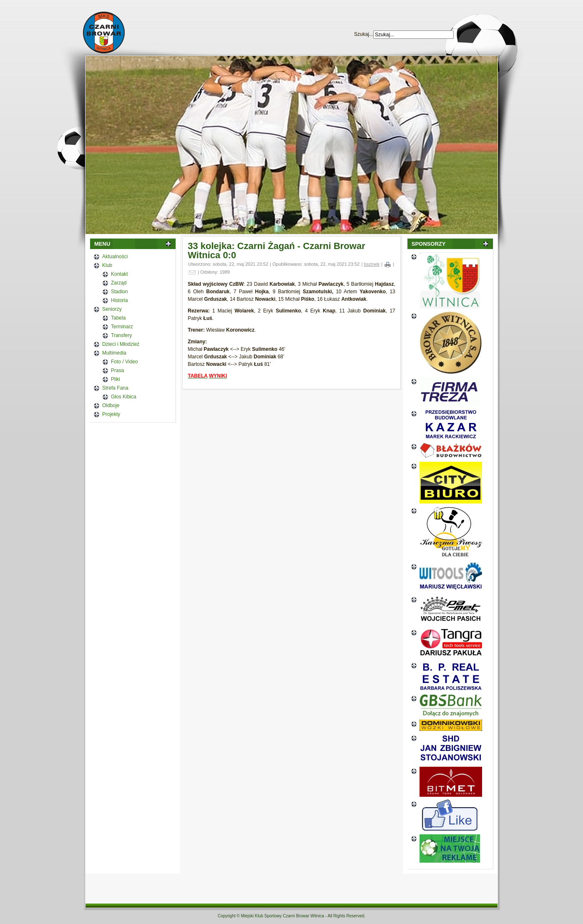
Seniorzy (112, 309)
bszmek (372, 264)
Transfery (121, 335)
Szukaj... (364, 34)
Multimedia (114, 353)
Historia (119, 300)
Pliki (116, 379)
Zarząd (119, 283)
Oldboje (111, 405)
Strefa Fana (115, 388)
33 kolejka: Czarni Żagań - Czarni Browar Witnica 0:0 (276, 251)
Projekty (111, 414)
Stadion (119, 292)
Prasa (117, 370)
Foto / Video (124, 362)
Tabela (118, 318)
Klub (107, 265)
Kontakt (119, 274)
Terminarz (122, 327)
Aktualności (115, 257)
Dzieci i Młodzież (121, 344)
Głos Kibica (124, 397)
